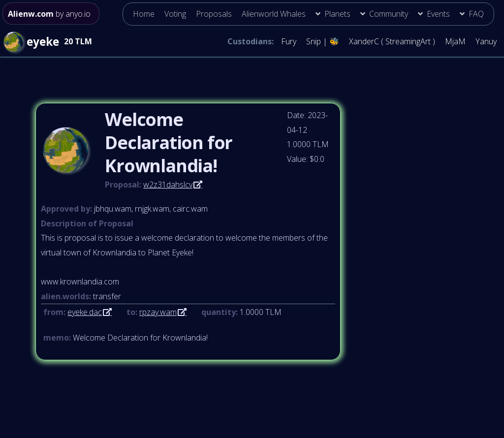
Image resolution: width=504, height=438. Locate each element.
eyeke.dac (85, 312)
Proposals (214, 14)
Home (144, 14)
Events (438, 14)
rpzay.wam (158, 312)
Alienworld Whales (274, 14)
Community (389, 14)
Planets (337, 14)
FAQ (476, 14)
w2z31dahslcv (168, 185)
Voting (175, 14)
